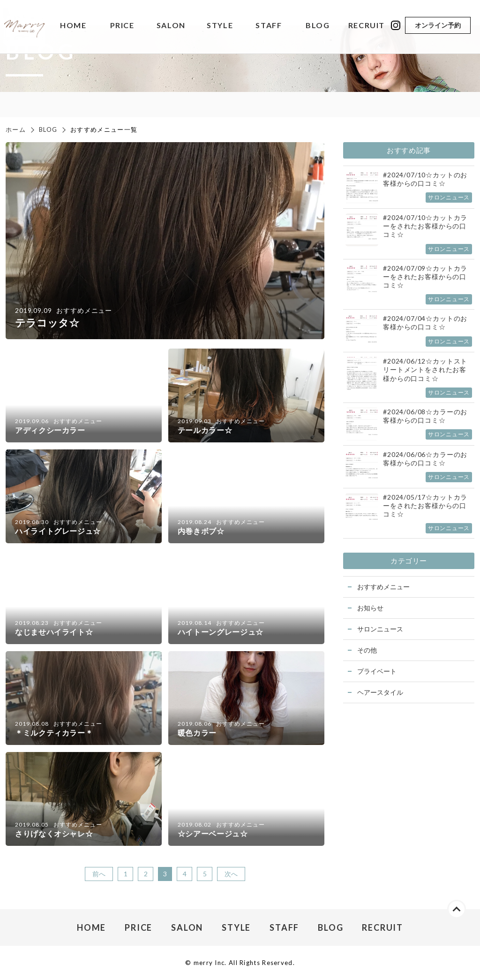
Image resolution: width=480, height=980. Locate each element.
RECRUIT (367, 26)
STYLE (220, 26)
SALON (171, 26)
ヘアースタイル (380, 692)
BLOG (318, 26)
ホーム (16, 129)
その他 (367, 650)
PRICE (122, 26)
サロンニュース (380, 629)
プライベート (377, 671)
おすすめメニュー (383, 587)
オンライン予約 (438, 25)
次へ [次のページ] (231, 874)
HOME (73, 26)
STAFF (269, 26)
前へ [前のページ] (99, 874)
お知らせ (370, 608)
